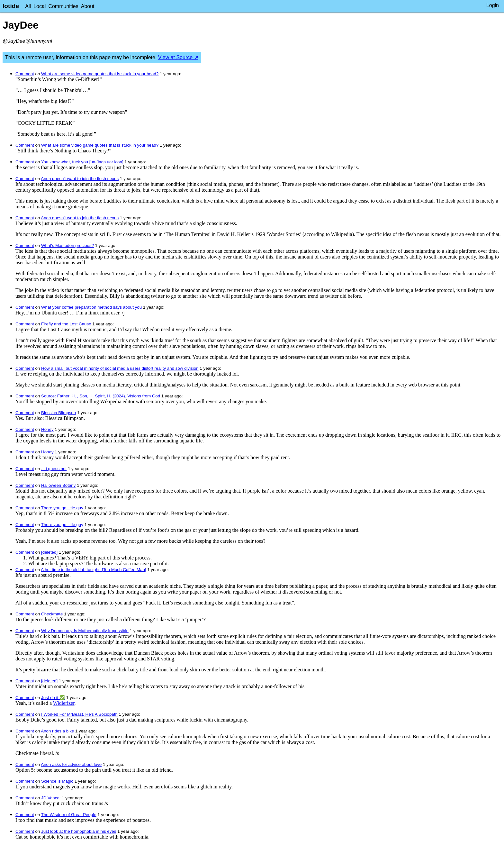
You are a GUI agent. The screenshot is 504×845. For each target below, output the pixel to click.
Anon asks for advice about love (71, 764)
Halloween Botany (58, 485)
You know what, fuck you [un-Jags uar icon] (82, 162)
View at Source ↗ (178, 57)
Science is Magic (57, 781)
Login (493, 5)
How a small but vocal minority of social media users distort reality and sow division (120, 368)
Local (40, 6)
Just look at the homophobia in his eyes (79, 831)
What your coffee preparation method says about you (91, 307)
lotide (11, 6)
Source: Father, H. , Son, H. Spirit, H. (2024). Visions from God (101, 396)
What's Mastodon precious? (67, 245)
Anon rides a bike (57, 731)
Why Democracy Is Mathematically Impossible (85, 631)
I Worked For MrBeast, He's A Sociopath (79, 714)
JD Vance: (51, 798)
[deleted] (49, 552)
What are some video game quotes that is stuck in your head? (100, 74)
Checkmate (52, 614)
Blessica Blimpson (59, 413)
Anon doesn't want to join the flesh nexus (80, 179)
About (88, 6)
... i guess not (54, 469)
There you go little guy (62, 508)
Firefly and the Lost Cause (66, 324)
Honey (47, 429)
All (28, 6)
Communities (63, 6)
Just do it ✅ (53, 698)
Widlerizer (64, 703)
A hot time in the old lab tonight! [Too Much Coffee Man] (93, 570)
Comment (25, 74)
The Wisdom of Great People (69, 815)
